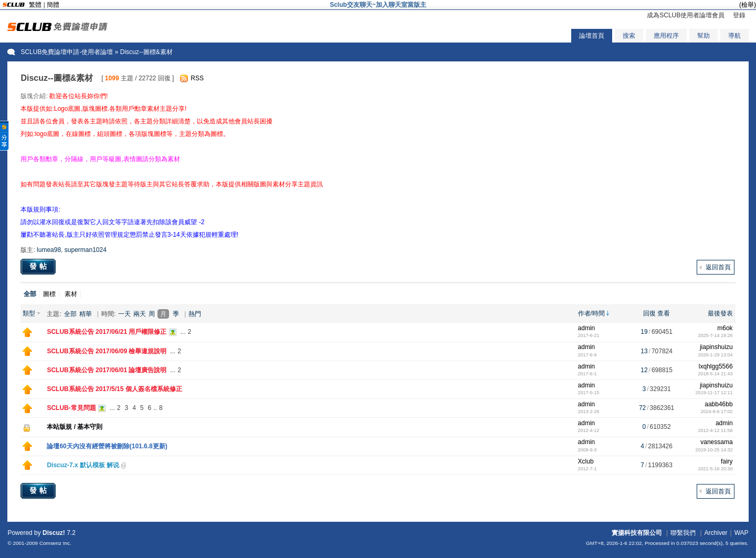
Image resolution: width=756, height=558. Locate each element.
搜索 (629, 36)
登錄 (739, 15)
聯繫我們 (683, 533)
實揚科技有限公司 (637, 533)
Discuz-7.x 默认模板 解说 (83, 465)
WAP (742, 533)
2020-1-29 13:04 (716, 355)
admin (587, 328)
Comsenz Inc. (55, 543)
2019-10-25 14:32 (714, 450)
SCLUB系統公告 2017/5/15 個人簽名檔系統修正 (114, 389)
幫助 (703, 36)
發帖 (39, 266)
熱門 (195, 314)
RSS (197, 78)
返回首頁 (718, 267)
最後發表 (720, 313)
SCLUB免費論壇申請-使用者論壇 (67, 52)
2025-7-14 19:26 (716, 335)
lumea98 (49, 250)
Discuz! (54, 533)
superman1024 (86, 250)
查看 (664, 313)
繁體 (35, 5)
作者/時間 (591, 313)
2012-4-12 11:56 (716, 430)
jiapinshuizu (716, 347)
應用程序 (666, 36)
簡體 (53, 5)
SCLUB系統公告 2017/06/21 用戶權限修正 (107, 332)
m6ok (725, 328)
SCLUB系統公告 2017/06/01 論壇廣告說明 (107, 370)
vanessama (716, 442)
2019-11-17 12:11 (714, 393)
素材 (71, 294)
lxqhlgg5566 (716, 366)
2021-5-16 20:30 (716, 469)
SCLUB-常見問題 (71, 408)
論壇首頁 (592, 36)
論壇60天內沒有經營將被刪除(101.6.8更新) (107, 446)
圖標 (49, 294)
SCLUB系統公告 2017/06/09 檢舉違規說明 (107, 351)
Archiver (716, 533)
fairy (727, 461)
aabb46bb (718, 404)
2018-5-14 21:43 (716, 374)
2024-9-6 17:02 (717, 412)
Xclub (586, 461)
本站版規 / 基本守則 (75, 427)
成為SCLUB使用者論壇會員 (686, 15)
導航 (734, 36)
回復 (649, 313)
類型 (29, 313)
